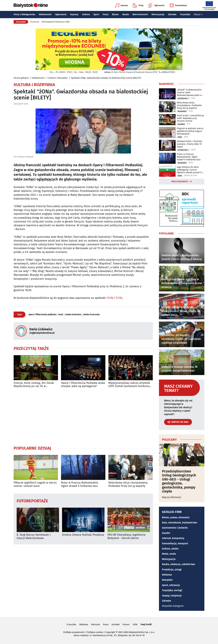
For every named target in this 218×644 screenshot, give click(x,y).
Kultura (86, 14)
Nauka (126, 14)
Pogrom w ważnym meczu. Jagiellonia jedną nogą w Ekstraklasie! (190, 131)
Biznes (115, 14)
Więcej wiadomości (180, 182)
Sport (96, 14)
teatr (61, 315)
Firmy (138, 5)
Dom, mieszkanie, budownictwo (180, 523)
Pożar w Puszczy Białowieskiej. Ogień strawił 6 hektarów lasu (80, 484)
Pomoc (126, 624)
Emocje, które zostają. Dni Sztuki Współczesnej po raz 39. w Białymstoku (34, 385)
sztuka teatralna (73, 315)
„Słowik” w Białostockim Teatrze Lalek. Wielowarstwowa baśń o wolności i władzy (189, 92)
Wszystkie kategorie (173, 606)
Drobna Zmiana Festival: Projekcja (83, 535)
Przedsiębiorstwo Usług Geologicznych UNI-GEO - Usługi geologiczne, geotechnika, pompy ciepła (179, 481)
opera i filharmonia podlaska (42, 315)
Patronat (96, 624)
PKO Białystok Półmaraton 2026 (56, 22)
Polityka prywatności (74, 632)
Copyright (110, 632)
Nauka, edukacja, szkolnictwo (178, 564)
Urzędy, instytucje (172, 596)
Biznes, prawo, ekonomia (176, 517)
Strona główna (21, 78)
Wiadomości (45, 14)
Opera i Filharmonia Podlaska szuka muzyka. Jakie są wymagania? (83, 385)
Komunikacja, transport (175, 543)
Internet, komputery (173, 538)
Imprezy (121, 5)
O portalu (71, 624)
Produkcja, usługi (172, 570)
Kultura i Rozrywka (58, 78)
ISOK (135, 624)
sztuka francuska (91, 315)
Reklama (167, 575)
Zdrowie (172, 14)
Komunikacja (178, 5)
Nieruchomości (140, 14)
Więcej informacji (172, 497)
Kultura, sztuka (170, 549)
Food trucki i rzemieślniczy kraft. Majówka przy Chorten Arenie (190, 118)
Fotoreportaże (32, 501)
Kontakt (116, 624)
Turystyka (185, 14)
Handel (166, 533)
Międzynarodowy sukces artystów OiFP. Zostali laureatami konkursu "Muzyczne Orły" (129, 385)
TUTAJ (110, 298)
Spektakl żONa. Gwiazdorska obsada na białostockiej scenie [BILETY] (106, 78)
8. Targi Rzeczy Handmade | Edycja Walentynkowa (34, 536)
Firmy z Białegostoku (24, 14)
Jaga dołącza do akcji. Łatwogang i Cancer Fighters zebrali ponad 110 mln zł (190, 170)
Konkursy (35, 22)
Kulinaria (181, 124)
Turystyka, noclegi (172, 590)
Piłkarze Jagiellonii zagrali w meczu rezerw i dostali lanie (35, 484)
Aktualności (182, 111)
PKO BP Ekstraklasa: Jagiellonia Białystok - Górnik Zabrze (126, 536)
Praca (106, 14)
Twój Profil (146, 624)
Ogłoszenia (156, 5)
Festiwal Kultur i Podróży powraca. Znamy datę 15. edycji (189, 144)
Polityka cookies (95, 632)
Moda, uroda (169, 554)
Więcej (198, 14)
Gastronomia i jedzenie (175, 528)
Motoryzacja (158, 14)
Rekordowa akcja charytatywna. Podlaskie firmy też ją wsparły (128, 484)
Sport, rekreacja (171, 585)
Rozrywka (167, 580)
